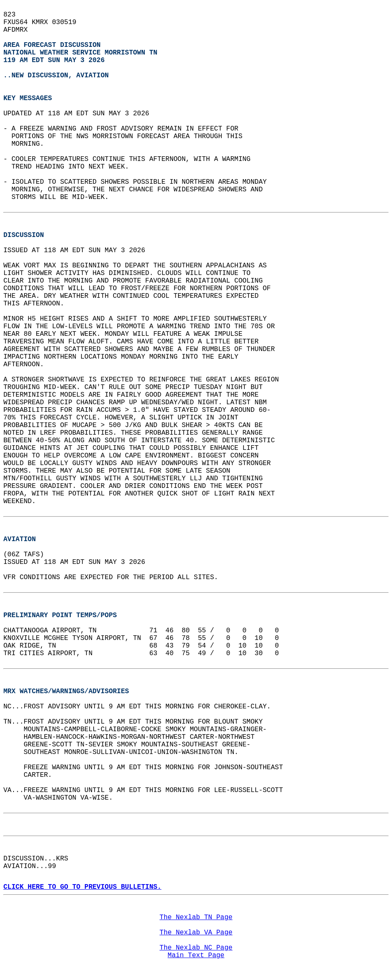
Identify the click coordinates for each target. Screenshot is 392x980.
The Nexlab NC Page (196, 948)
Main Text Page (196, 955)
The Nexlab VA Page (196, 933)
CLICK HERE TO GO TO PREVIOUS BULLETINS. (82, 887)
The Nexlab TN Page (196, 917)
